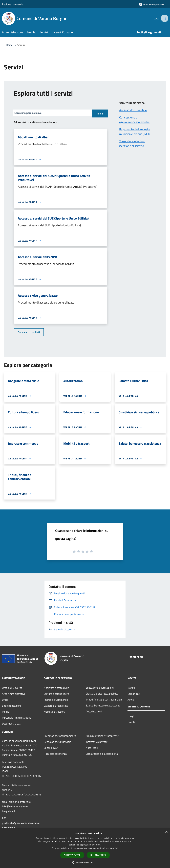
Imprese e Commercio (56, 700)
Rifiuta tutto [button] (98, 855)
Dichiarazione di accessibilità (102, 754)
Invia (100, 113)
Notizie (131, 688)
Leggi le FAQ (51, 748)
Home (9, 45)
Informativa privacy (97, 742)
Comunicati (134, 694)
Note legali (92, 748)
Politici (6, 712)
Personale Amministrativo (17, 718)
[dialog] (85, 848)
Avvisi (131, 700)
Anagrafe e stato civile (56, 688)
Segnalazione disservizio (57, 742)
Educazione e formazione (100, 688)
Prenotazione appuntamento (60, 736)
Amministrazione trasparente (102, 736)
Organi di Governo (12, 688)
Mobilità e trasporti (55, 712)
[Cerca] (164, 18)
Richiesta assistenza (55, 754)
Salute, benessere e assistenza (103, 705)
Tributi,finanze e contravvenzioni (104, 700)
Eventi (131, 722)
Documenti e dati (12, 724)
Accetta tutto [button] (72, 855)
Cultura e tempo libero (56, 694)
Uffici (5, 700)
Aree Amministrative (14, 694)
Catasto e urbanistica (56, 706)
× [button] (166, 832)
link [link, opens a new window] (117, 848)
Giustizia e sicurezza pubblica (102, 694)
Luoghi (131, 716)
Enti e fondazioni (11, 706)
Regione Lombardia (13, 4)
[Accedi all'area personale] (151, 4)
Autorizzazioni (94, 711)
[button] (85, 862)
